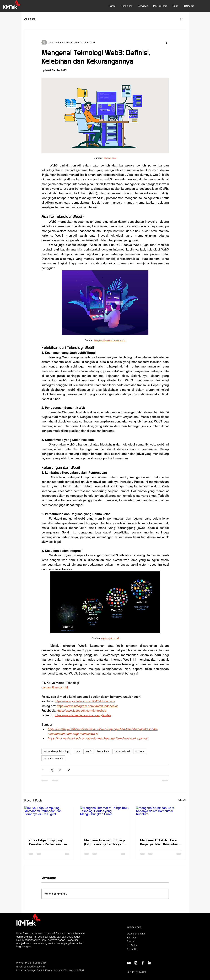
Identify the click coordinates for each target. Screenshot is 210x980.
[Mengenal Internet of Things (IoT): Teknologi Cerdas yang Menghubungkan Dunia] (105, 820)
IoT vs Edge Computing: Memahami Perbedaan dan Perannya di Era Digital (48, 842)
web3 (89, 751)
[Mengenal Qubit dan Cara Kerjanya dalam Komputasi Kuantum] (161, 820)
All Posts (30, 19)
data (77, 751)
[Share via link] (68, 770)
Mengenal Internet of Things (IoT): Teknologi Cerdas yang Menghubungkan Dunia (105, 842)
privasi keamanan (53, 758)
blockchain (103, 751)
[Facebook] (143, 963)
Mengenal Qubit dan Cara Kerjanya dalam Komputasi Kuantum (159, 842)
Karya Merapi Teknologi (56, 751)
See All (182, 800)
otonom (140, 751)
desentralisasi (122, 751)
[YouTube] (129, 963)
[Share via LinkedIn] (60, 770)
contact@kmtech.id (34, 967)
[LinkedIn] (150, 963)
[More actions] (167, 42)
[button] (127, 6)
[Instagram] (136, 963)
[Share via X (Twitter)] (52, 770)
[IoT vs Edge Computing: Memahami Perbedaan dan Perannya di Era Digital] (49, 820)
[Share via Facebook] (43, 770)
